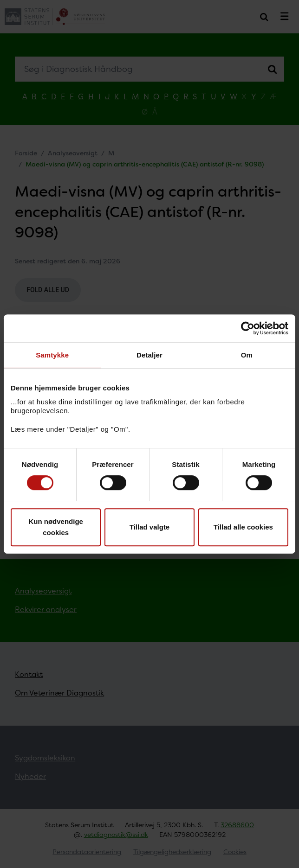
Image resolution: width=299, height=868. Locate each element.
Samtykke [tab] (52, 355)
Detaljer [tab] (149, 355)
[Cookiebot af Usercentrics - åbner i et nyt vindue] (248, 328)
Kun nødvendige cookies (56, 527)
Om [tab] (247, 355)
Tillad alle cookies (243, 527)
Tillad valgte (149, 527)
